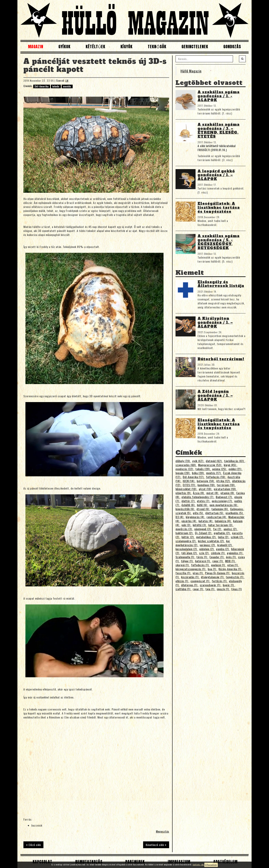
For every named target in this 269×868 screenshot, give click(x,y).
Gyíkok (64, 47)
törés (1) (202, 557)
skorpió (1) (183, 565)
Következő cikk (156, 845)
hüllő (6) (202, 505)
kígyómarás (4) (195, 517)
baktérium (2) (184, 533)
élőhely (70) (183, 461)
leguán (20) (183, 473)
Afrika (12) (223, 481)
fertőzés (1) (220, 581)
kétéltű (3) (200, 525)
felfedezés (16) (216, 477)
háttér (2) (188, 537)
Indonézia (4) (223, 521)
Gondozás (232, 47)
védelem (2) (207, 549)
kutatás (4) (206, 521)
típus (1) (237, 589)
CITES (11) (189, 485)
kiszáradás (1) (190, 577)
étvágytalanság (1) (213, 577)
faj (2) (218, 529)
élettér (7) (188, 501)
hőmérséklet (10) (186, 489)
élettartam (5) (215, 513)
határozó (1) (203, 561)
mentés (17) (214, 473)
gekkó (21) (235, 469)
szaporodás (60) (186, 465)
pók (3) (186, 525)
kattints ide (199, 864)
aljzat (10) (205, 489)
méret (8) (213, 493)
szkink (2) (237, 537)
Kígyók (126, 47)
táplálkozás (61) (234, 461)
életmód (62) (214, 461)
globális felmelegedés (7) (198, 497)
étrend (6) (203, 509)
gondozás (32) (185, 469)
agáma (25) (220, 469)
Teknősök (157, 47)
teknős (56, 86)
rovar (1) (218, 561)
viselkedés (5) (235, 513)
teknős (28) (203, 469)
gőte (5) (198, 513)
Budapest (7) (224, 497)
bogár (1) (229, 585)
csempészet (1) (200, 581)
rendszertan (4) (217, 517)
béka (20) (198, 473)
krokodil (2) (225, 545)
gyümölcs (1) (235, 553)
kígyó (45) (230, 465)
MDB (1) (230, 561)
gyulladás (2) (222, 533)
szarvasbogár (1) (210, 585)
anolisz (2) (230, 529)
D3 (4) (180, 517)
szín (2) (204, 553)
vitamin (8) (228, 493)
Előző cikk (33, 845)
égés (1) (231, 557)
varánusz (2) (208, 545)
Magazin (36, 47)
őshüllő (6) (188, 505)
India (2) (224, 537)
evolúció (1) (218, 565)
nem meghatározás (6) (224, 505)
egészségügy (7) (222, 501)
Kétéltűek (95, 47)
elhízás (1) (182, 581)
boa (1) (212, 569)
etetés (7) (204, 501)
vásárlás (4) (189, 521)
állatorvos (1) (190, 585)
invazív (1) (223, 589)
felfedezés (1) (200, 565)
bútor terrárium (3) (221, 525)
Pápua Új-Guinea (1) (218, 573)
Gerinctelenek (195, 47)
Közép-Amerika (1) (230, 569)
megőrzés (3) (184, 529)
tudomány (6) (220, 509)
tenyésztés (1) (235, 577)
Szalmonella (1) (185, 557)
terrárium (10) (226, 485)
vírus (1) (198, 573)
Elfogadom (211, 865)
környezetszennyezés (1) (191, 569)
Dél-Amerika (42, 86)
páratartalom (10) (225, 489)
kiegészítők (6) (185, 509)
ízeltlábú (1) (183, 589)
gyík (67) (198, 461)
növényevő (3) (203, 529)
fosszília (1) (183, 573)
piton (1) (233, 565)
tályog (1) (187, 561)
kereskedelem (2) (187, 549)
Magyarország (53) (210, 465)
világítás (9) (183, 493)
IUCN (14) (189, 481)
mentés (67, 86)
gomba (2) (223, 549)
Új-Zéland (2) (204, 533)
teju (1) (210, 589)
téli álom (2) (190, 553)
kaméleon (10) (206, 485)
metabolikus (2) (206, 537)
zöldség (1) (218, 553)
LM (67, 81)
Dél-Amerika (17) (194, 477)
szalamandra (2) (186, 541)
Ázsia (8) (199, 493)
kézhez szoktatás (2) (211, 541)
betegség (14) (206, 481)
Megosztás (163, 831)
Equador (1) (217, 557)
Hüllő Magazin (191, 71)
